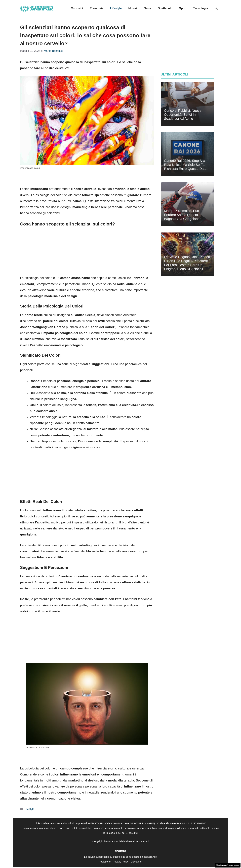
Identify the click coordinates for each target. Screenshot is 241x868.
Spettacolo (165, 8)
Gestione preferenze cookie (228, 865)
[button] (216, 8)
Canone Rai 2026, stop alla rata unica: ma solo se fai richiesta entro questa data (185, 165)
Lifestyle (116, 8)
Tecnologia (201, 8)
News (147, 8)
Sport (183, 8)
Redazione (105, 862)
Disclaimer (137, 862)
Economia (97, 8)
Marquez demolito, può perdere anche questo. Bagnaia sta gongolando (183, 215)
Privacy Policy (121, 862)
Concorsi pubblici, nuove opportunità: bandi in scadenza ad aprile (183, 115)
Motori (133, 8)
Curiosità (77, 8)
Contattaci (143, 841)
